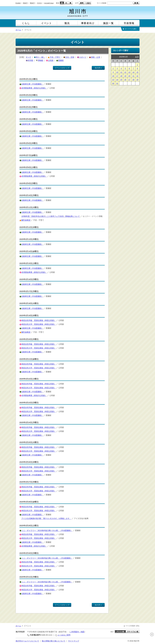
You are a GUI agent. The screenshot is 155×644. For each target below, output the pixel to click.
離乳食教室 (26, 220)
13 (129, 72)
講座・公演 (96, 57)
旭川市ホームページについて (27, 641)
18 (121, 76)
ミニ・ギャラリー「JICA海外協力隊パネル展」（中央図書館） (47, 530)
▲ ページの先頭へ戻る (131, 626)
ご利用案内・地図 (77, 632)
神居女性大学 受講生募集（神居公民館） (39, 324)
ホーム (18, 30)
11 (121, 72)
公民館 (51, 60)
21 (133, 76)
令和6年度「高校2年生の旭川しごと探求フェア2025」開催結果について (51, 216)
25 (121, 80)
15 (137, 72)
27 (129, 80)
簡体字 (25, 3)
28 (133, 80)
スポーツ (83, 57)
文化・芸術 (70, 57)
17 (117, 76)
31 (117, 83)
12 (125, 72)
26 (125, 80)
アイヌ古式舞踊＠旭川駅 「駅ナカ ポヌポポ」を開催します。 (46, 518)
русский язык (49, 3)
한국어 (39, 3)
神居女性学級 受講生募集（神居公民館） (39, 320)
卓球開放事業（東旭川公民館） (34, 88)
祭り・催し (40, 57)
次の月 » (98, 68)
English (18, 3)
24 (117, 80)
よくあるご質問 (64, 635)
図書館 (61, 60)
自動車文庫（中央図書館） (32, 84)
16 (113, 76)
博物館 (41, 60)
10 (117, 72)
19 (125, 76)
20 (129, 76)
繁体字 (32, 3)
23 (113, 80)
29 (137, 80)
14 (133, 72)
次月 (137, 57)
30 (113, 83)
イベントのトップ (62, 68)
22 (137, 76)
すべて (29, 57)
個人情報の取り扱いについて (54, 641)
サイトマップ (74, 641)
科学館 (30, 60)
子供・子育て (55, 57)
